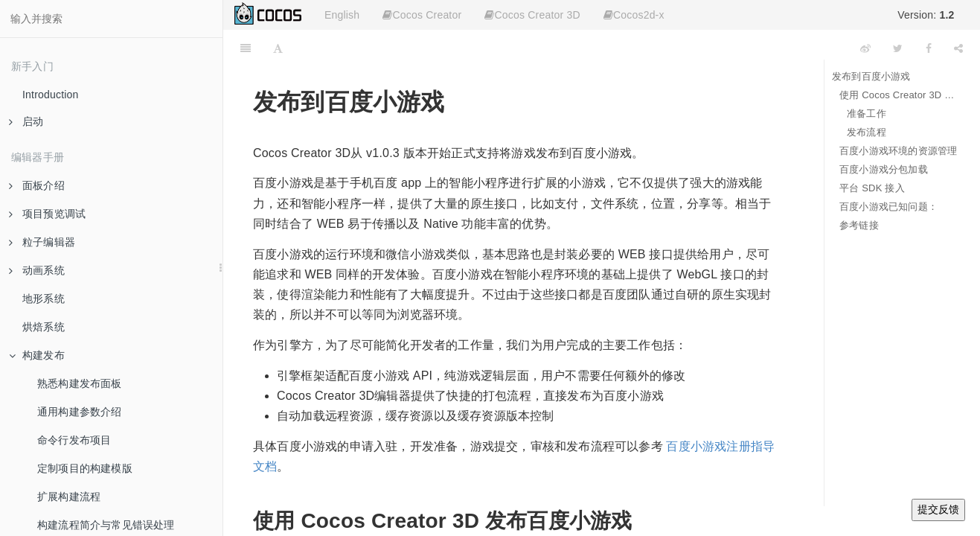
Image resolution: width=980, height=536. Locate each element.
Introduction (51, 95)
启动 (26, 121)
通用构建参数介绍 (80, 412)
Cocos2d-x (634, 15)
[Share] (958, 48)
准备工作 (867, 114)
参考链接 (859, 225)
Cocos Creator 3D (532, 15)
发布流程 (867, 132)
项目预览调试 (47, 214)
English (342, 15)
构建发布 (37, 355)
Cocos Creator (422, 15)
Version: (926, 15)
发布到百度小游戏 (871, 76)
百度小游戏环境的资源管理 (898, 151)
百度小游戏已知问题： (888, 207)
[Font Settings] (278, 48)
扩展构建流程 (69, 497)
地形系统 (44, 299)
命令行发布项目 (74, 440)
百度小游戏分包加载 (884, 169)
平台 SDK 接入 (872, 188)
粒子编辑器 (42, 242)
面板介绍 (37, 185)
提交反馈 (938, 509)
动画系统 (37, 270)
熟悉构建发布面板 (80, 383)
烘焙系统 (44, 327)
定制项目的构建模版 (85, 468)
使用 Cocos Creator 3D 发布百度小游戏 (899, 95)
